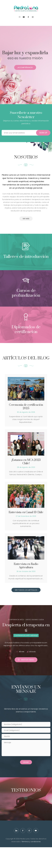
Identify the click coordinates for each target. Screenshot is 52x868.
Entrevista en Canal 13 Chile (26, 512)
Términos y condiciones (31, 842)
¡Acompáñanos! (25, 67)
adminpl (34, 635)
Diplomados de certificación (26, 329)
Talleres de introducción (26, 257)
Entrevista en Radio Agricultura (26, 566)
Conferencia (20, 635)
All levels (32, 652)
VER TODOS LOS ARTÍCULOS (26, 590)
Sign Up (43, 133)
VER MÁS (26, 219)
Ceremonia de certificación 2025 (26, 407)
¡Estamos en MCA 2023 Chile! (26, 462)
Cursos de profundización (26, 293)
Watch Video (26, 660)
